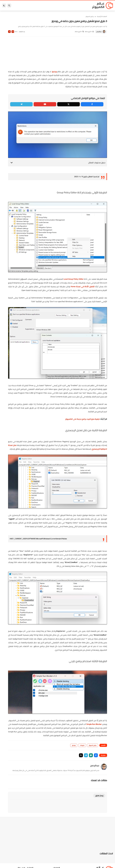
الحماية (57, 6)
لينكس (51, 6)
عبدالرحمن (99, 32)
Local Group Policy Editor (73, 279)
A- (9, 32)
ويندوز (76, 6)
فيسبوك (63, 6)
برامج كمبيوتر (84, 6)
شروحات (82, 745)
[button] (96, 755)
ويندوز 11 (70, 6)
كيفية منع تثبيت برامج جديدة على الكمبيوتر (82, 419)
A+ (13, 32)
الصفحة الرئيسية (102, 16)
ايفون (35, 6)
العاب (46, 6)
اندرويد (41, 6)
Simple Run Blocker (94, 724)
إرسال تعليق (99, 796)
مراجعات (29, 6)
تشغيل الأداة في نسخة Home (83, 287)
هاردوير (23, 6)
